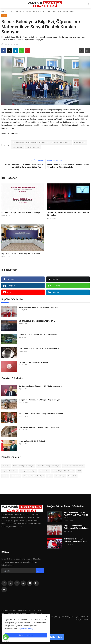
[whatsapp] (23, 583)
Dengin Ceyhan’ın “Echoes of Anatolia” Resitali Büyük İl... (68, 214)
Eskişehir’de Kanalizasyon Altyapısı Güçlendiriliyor (39, 400)
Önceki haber (37, 160)
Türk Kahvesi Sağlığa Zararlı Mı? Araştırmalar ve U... (39, 348)
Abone (40, 571)
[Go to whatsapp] (6, 637)
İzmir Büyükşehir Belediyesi (74, 466)
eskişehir (6, 466)
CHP (79, 471)
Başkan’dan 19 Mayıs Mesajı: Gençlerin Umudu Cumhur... (41, 414)
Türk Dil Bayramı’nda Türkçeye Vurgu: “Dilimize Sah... (40, 427)
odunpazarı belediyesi (28, 471)
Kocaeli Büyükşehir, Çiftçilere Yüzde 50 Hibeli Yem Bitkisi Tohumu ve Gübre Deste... (24, 166)
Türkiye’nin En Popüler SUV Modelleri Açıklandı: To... (40, 335)
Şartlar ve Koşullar (66, 617)
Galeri (85, 620)
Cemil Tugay (60, 476)
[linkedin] (36, 583)
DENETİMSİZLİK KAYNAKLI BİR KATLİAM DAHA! (37, 321)
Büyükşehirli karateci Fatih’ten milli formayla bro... (39, 307)
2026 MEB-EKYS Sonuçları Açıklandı (33, 362)
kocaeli (5, 476)
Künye (78, 620)
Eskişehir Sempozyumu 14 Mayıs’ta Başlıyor (21, 212)
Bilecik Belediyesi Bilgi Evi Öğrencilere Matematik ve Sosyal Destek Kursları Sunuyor (42, 142)
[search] (88, 4)
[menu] (3, 4)
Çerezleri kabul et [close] (26, 635)
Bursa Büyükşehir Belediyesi (34, 476)
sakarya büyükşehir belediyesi (63, 471)
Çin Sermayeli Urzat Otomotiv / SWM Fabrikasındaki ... (40, 386)
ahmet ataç (16, 476)
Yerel (12, 11)
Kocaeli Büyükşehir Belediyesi (24, 466)
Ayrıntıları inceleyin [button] (27, 629)
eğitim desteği (17, 147)
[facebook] (4, 583)
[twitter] (11, 583)
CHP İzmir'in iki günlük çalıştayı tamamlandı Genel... (76, 540)
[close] (47, 616)
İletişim (53, 617)
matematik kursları (33, 147)
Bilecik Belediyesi (80, 142)
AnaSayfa (5, 11)
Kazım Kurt (72, 476)
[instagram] (17, 583)
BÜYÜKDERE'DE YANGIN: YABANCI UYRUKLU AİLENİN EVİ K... (76, 515)
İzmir (50, 476)
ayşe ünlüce (44, 471)
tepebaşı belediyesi (10, 471)
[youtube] (30, 583)
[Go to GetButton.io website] (6, 642)
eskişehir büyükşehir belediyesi (49, 466)
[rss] (4, 590)
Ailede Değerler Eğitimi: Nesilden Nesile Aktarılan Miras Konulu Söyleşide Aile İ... (68, 166)
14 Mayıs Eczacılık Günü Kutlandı (32, 441)
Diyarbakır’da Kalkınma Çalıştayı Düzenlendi (21, 253)
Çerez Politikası (82, 617)
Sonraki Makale (54, 160)
